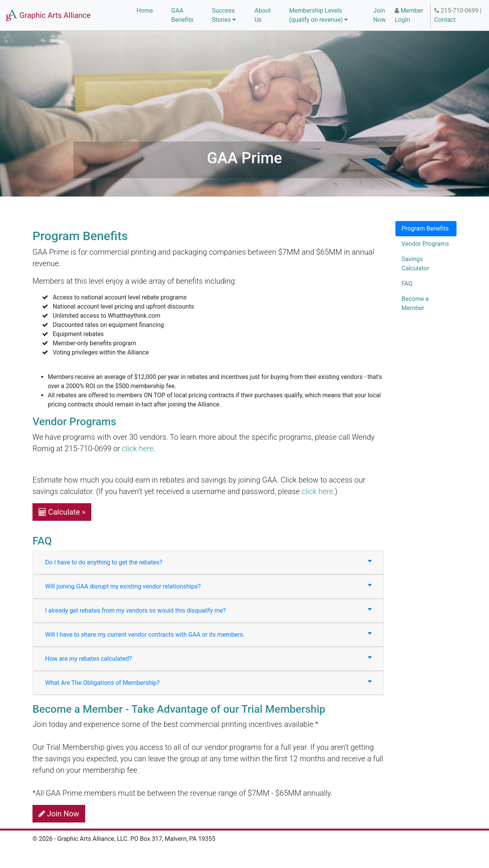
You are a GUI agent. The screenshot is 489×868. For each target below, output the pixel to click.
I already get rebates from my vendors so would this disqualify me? (208, 610)
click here (138, 449)
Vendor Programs (425, 244)
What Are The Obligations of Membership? (208, 682)
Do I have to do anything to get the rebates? (208, 562)
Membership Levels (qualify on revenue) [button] (318, 15)
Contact (445, 20)
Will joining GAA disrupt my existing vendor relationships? (208, 586)
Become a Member (415, 303)
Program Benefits (425, 228)
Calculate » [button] (62, 512)
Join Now (380, 15)
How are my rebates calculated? (208, 658)
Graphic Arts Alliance (48, 15)
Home (145, 11)
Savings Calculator (415, 264)
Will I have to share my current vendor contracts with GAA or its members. (208, 634)
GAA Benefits (182, 15)
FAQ (407, 284)
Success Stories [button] (224, 15)
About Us (263, 15)
